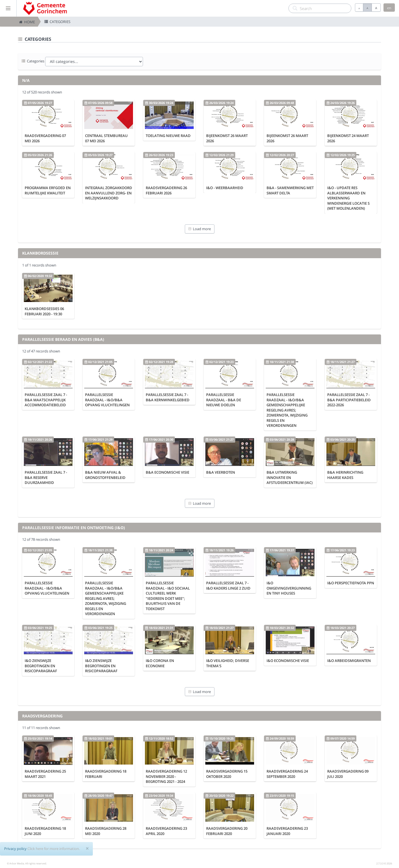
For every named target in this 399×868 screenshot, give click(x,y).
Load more (200, 229)
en (389, 8)
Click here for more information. (54, 849)
